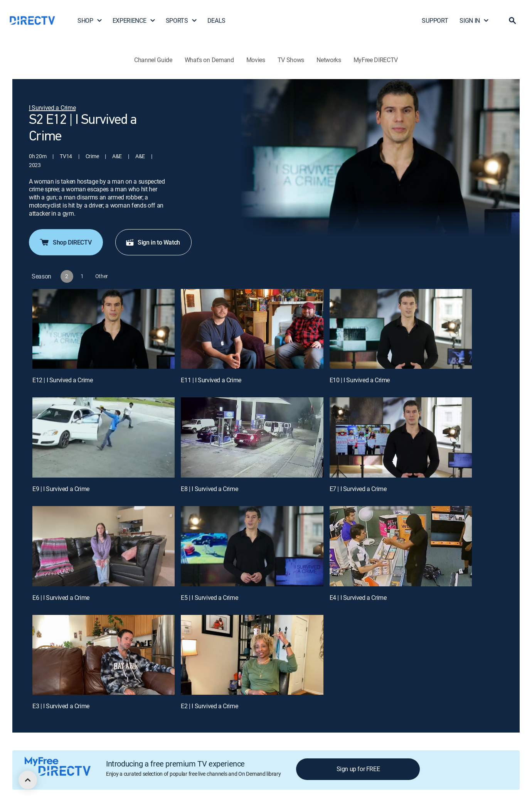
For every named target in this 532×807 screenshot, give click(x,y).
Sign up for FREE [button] (358, 769)
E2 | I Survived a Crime (209, 706)
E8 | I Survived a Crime (209, 489)
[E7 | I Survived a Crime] (401, 437)
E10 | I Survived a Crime (360, 380)
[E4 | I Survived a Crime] (401, 546)
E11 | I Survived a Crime (211, 380)
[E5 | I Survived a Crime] (252, 546)
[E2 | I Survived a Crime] (252, 655)
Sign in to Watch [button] (153, 242)
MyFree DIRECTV (376, 60)
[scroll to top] (28, 780)
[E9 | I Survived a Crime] (104, 437)
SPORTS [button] (182, 20)
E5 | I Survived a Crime (209, 598)
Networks (329, 60)
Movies (256, 60)
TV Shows (291, 60)
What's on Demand (209, 60)
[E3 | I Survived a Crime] (104, 655)
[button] (512, 20)
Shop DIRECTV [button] (65, 242)
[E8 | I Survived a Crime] (252, 437)
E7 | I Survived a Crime (358, 489)
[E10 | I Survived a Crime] (401, 329)
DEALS (216, 20)
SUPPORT (435, 20)
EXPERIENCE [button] (134, 20)
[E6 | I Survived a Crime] (104, 546)
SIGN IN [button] (474, 20)
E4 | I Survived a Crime (358, 598)
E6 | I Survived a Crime (61, 598)
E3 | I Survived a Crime (61, 706)
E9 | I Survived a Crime (61, 489)
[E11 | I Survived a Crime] (252, 329)
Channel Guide (153, 60)
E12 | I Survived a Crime (62, 380)
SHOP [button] (90, 20)
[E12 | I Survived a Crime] (104, 329)
